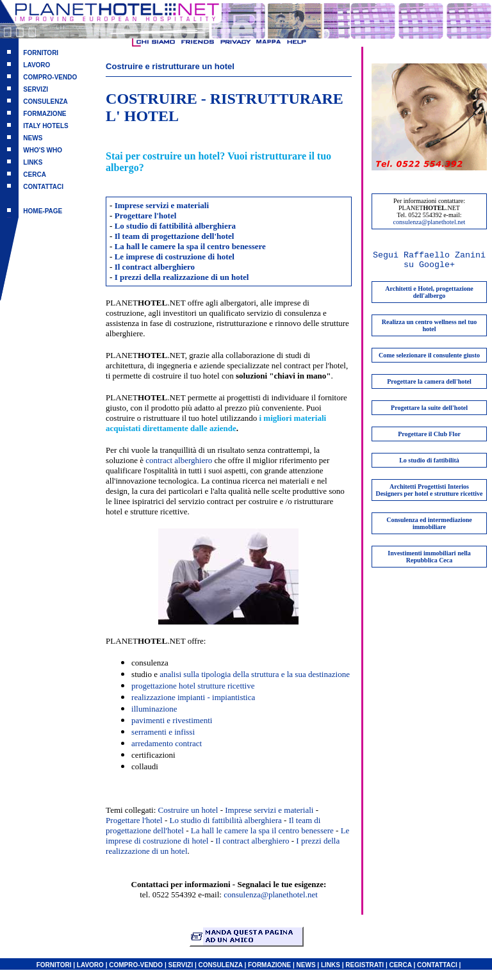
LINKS (33, 162)
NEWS (33, 138)
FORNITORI (41, 53)
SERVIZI (36, 89)
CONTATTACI (43, 187)
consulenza (150, 663)
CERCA (35, 175)
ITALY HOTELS (45, 126)
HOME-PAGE (43, 211)
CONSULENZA (45, 102)
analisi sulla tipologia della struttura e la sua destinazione (255, 674)
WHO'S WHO (43, 150)
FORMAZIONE (45, 114)
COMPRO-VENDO (50, 77)
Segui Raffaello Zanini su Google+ (429, 260)
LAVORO (37, 65)
